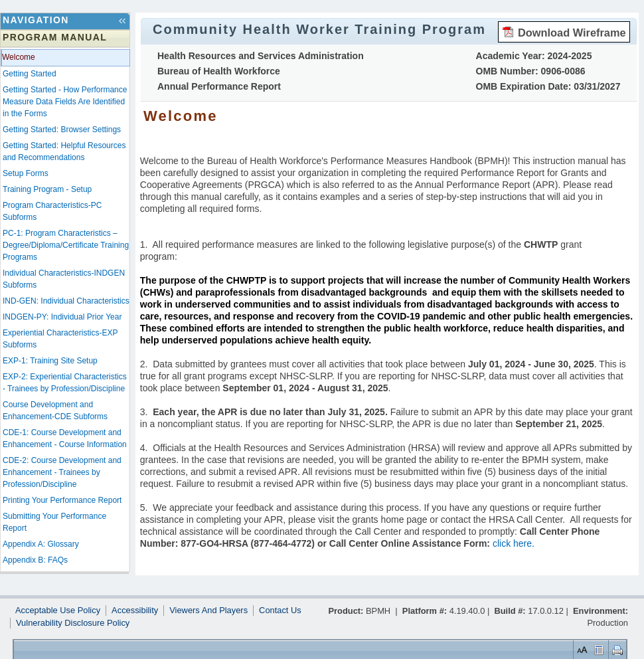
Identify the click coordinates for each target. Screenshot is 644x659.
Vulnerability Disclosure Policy (73, 623)
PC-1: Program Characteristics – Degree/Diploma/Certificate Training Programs (66, 245)
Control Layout (598, 649)
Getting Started (30, 74)
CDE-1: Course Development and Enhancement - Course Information (65, 438)
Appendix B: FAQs (35, 560)
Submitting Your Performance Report (54, 522)
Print (616, 649)
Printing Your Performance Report (62, 500)
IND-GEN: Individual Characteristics (66, 301)
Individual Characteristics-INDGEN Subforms (64, 279)
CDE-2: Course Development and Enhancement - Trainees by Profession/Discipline (62, 472)
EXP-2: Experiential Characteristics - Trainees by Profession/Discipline (65, 383)
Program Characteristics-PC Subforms (52, 211)
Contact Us (280, 611)
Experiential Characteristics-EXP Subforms (60, 339)
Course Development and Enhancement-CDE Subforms (55, 411)
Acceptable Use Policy (58, 611)
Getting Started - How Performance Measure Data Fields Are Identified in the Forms (65, 102)
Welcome (19, 57)
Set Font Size (581, 649)
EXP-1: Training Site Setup (50, 361)
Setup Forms (26, 173)
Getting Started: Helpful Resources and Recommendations (64, 151)
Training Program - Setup (47, 189)
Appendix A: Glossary (41, 544)
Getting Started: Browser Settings (62, 130)
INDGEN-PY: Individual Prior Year (62, 317)
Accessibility (135, 611)
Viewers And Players (208, 611)
